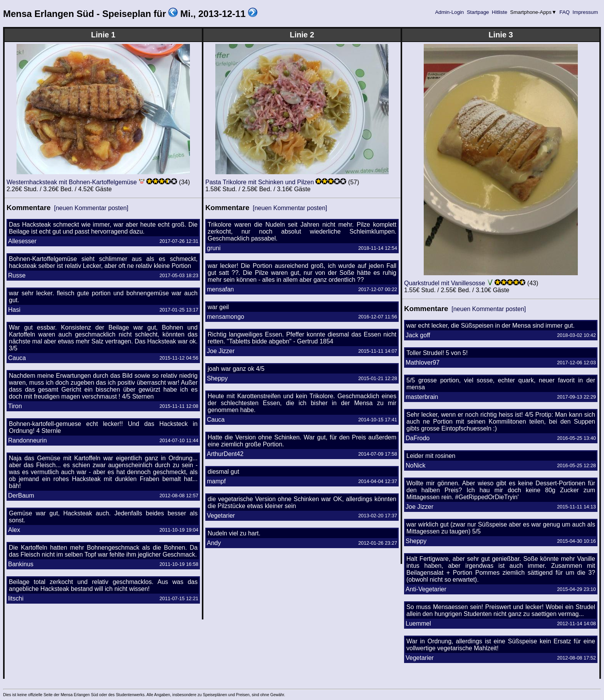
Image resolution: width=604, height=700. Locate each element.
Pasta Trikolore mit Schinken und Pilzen (260, 182)
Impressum (585, 12)
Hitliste (499, 12)
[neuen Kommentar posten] (91, 208)
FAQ (565, 12)
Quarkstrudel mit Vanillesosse (445, 283)
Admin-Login (450, 12)
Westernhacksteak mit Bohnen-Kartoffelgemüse (72, 182)
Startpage (478, 12)
